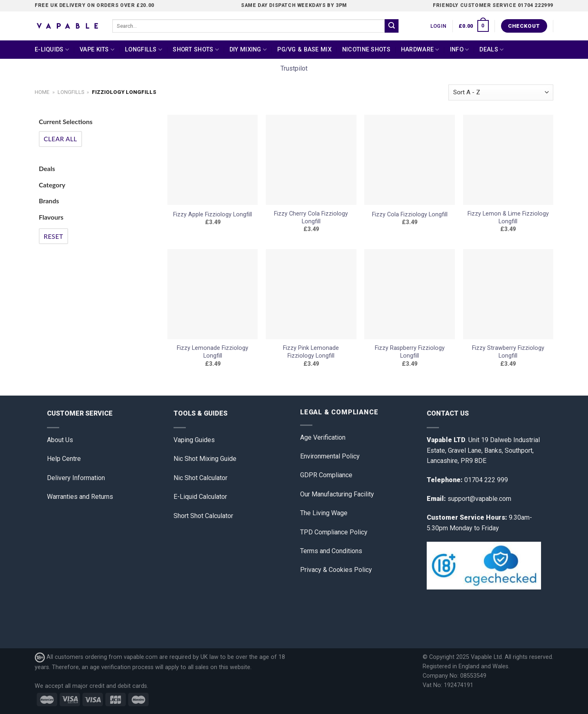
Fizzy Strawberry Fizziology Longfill (508, 352)
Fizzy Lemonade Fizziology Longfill (213, 352)
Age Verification (323, 437)
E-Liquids (52, 50)
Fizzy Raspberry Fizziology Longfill (410, 352)
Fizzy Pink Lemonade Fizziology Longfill (311, 352)
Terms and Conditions (331, 551)
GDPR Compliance (326, 475)
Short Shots (196, 50)
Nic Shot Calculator (200, 478)
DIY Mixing (248, 50)
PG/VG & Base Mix (304, 50)
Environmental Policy (330, 456)
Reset (53, 236)
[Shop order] (501, 92)
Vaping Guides (194, 440)
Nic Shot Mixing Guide (205, 459)
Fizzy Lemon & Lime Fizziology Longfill (508, 218)
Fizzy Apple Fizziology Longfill (213, 215)
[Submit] (392, 26)
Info (460, 50)
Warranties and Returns (80, 497)
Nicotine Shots (366, 50)
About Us (60, 440)
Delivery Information (76, 478)
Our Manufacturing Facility (337, 494)
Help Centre (64, 459)
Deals (491, 50)
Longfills (144, 50)
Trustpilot (294, 68)
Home (42, 92)
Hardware (420, 50)
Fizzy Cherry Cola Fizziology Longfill (311, 218)
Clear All (60, 139)
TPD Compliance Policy (334, 532)
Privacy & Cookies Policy (336, 570)
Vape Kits (97, 50)
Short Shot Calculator (203, 516)
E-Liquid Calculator (200, 497)
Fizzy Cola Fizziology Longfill (410, 215)
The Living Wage (324, 513)
